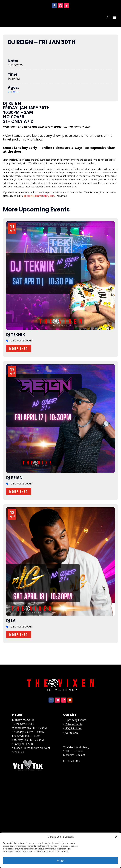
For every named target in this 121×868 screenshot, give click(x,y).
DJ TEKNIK (16, 334)
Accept (61, 861)
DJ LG (11, 621)
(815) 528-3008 (72, 761)
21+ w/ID (14, 92)
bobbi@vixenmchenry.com (39, 196)
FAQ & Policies (74, 728)
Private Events (74, 724)
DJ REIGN (14, 477)
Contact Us (72, 733)
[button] (116, 837)
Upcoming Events (76, 720)
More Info (19, 349)
